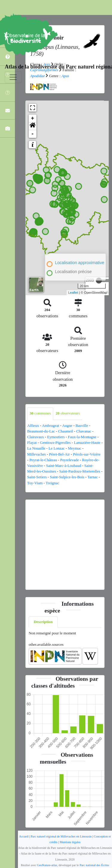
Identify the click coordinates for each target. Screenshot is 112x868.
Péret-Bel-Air (59, 454)
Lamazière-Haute (87, 443)
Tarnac (93, 477)
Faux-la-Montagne (82, 437)
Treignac (52, 483)
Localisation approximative (80, 263)
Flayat (32, 443)
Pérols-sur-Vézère (87, 454)
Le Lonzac (56, 448)
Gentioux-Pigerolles (55, 443)
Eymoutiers (56, 437)
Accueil (24, 836)
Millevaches (37, 454)
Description (43, 622)
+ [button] (33, 118)
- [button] (33, 134)
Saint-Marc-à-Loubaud (63, 466)
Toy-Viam (35, 483)
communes (40, 413)
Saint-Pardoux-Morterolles (80, 471)
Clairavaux (36, 437)
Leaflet (73, 293)
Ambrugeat (51, 426)
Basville (82, 426)
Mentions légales (70, 842)
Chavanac (84, 431)
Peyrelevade (70, 460)
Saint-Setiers (37, 477)
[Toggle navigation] (13, 77)
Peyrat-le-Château (43, 460)
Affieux (33, 426)
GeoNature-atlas (47, 865)
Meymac (75, 448)
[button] (33, 126)
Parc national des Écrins (94, 865)
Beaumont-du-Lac (41, 431)
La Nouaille (36, 448)
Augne (67, 426)
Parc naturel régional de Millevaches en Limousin (61, 836)
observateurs (68, 413)
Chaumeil (66, 431)
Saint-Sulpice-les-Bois (67, 477)
